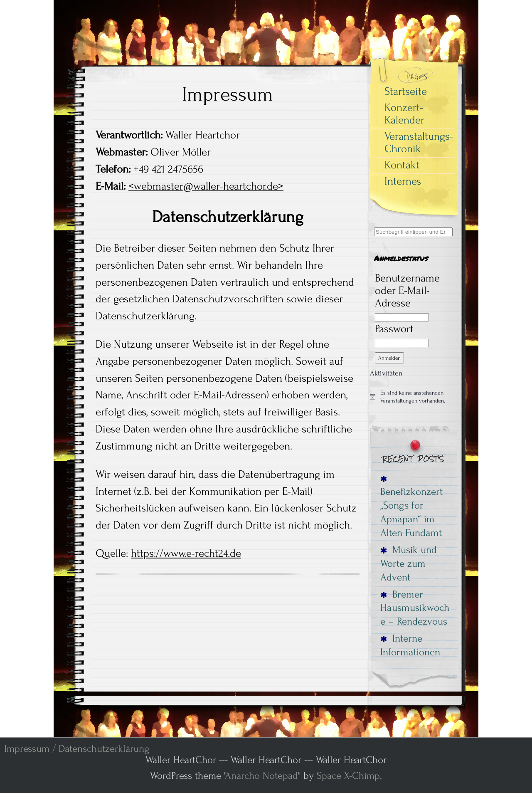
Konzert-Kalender (404, 114)
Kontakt (402, 165)
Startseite (406, 91)
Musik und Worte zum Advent (409, 563)
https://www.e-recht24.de (186, 553)
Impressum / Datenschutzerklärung (77, 749)
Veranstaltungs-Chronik (419, 143)
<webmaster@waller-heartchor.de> (206, 186)
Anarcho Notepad (261, 776)
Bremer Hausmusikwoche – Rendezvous (415, 608)
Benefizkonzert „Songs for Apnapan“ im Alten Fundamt (411, 507)
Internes (403, 181)
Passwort (394, 329)
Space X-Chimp (348, 776)
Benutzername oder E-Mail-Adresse (407, 291)
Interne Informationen (410, 645)
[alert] (414, 397)
